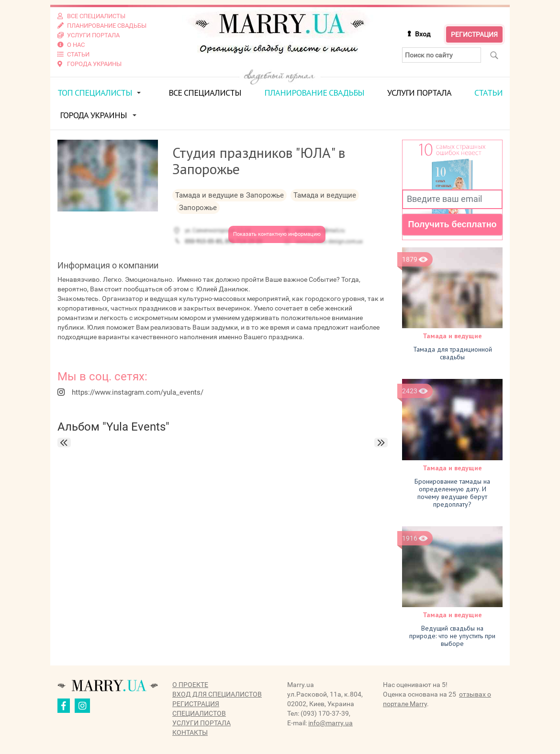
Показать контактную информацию (277, 234)
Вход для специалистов (217, 694)
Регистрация (474, 34)
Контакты (190, 732)
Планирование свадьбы (314, 93)
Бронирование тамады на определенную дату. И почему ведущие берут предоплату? (452, 493)
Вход (423, 34)
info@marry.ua (330, 723)
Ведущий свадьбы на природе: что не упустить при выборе (452, 636)
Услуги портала (419, 93)
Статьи (488, 93)
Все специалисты (205, 93)
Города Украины (93, 115)
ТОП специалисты (95, 93)
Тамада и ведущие (452, 336)
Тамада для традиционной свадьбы (453, 353)
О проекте (190, 685)
